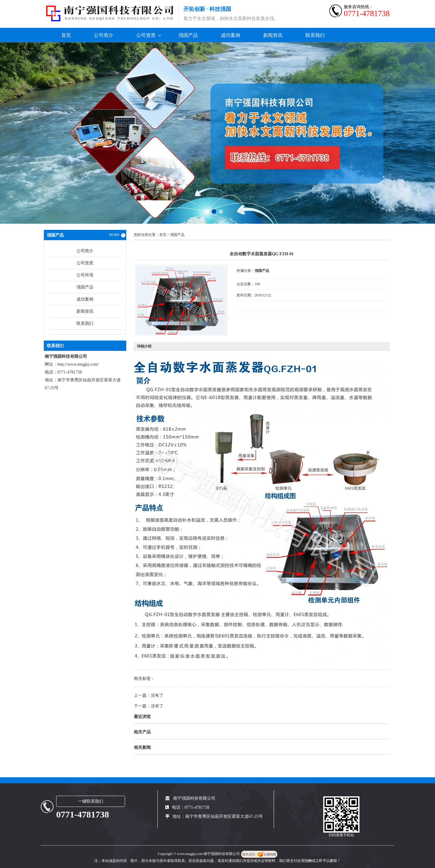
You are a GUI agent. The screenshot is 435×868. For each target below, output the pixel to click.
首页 (66, 35)
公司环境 (85, 275)
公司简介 (104, 35)
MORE (117, 235)
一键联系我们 (91, 801)
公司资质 (146, 35)
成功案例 (230, 35)
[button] (214, 212)
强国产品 (188, 35)
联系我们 (315, 35)
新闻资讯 (273, 35)
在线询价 (253, 320)
